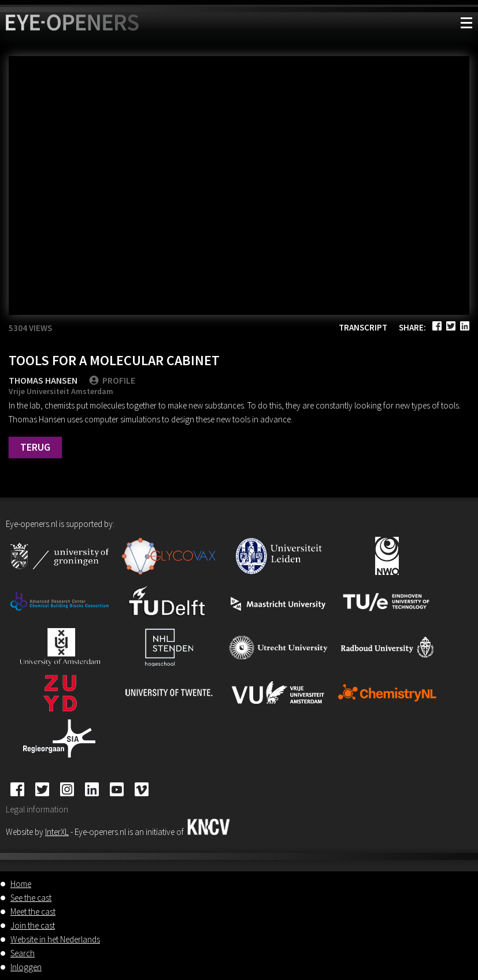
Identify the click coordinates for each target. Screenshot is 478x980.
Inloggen (26, 967)
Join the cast (33, 925)
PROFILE (112, 380)
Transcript (363, 327)
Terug (35, 447)
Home (21, 884)
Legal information (37, 809)
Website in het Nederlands (55, 939)
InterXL (57, 832)
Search (23, 953)
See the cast (31, 898)
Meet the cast (33, 912)
